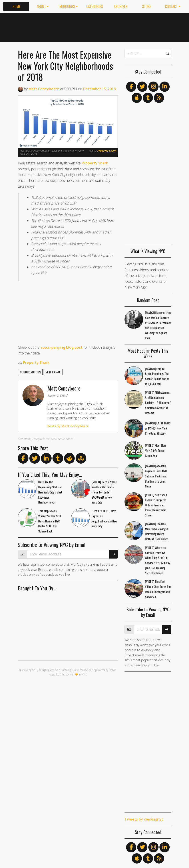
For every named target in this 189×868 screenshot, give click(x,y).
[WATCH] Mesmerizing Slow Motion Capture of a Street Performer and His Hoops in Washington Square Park (158, 325)
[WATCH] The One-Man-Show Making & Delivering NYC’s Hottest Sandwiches (157, 531)
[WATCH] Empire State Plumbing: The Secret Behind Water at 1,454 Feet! (157, 376)
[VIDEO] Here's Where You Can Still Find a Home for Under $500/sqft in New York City (104, 492)
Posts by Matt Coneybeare (68, 426)
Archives (121, 6)
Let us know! (65, 439)
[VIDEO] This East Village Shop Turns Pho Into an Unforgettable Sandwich (158, 589)
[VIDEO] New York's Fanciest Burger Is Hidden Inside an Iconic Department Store (156, 505)
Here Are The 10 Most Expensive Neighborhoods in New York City (104, 518)
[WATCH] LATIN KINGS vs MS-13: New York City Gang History (158, 428)
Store (147, 6)
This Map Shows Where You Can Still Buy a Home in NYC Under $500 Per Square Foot (49, 521)
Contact (171, 6)
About (41, 6)
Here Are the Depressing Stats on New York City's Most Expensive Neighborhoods (50, 492)
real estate (53, 372)
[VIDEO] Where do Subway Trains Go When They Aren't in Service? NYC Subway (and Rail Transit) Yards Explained (157, 560)
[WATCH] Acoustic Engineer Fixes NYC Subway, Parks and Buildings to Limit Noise (156, 476)
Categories (94, 6)
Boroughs (67, 6)
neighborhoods (30, 372)
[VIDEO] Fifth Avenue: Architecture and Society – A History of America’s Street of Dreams (158, 403)
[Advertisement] (135, 27)
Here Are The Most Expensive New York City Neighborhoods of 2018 (65, 66)
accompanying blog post (61, 347)
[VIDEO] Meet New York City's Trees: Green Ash (155, 450)
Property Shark (107, 151)
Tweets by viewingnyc (144, 819)
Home (16, 6)
